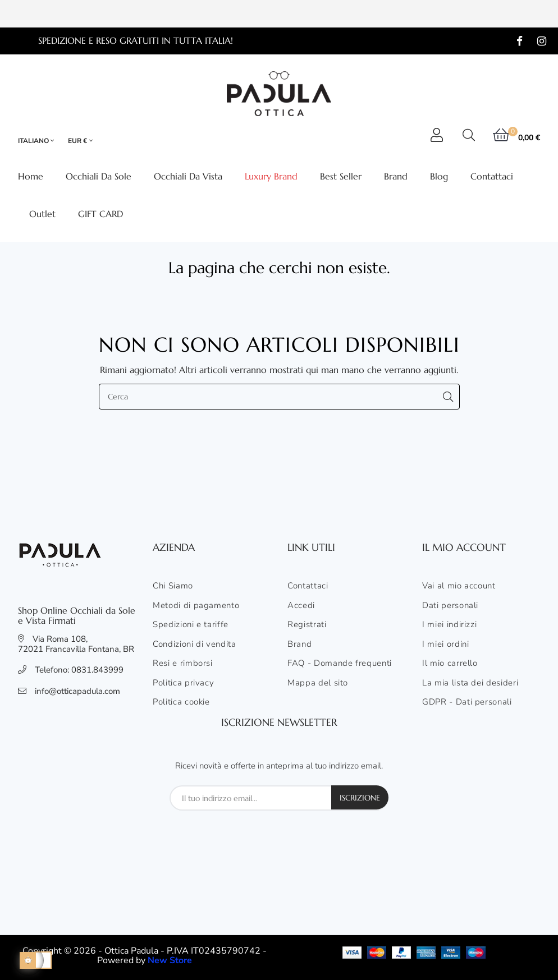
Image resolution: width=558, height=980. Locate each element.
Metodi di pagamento (196, 606)
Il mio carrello (450, 664)
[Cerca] (279, 397)
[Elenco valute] (80, 141)
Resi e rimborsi (183, 664)
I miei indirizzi (449, 625)
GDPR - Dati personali (467, 702)
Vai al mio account (459, 586)
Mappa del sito (318, 683)
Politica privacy (183, 683)
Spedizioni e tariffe (191, 625)
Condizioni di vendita (195, 645)
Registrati (307, 625)
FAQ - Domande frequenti (340, 664)
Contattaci (308, 586)
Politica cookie (181, 702)
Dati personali (450, 606)
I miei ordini (445, 645)
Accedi (301, 606)
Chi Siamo (173, 586)
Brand (299, 645)
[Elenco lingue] (41, 141)
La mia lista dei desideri (470, 683)
